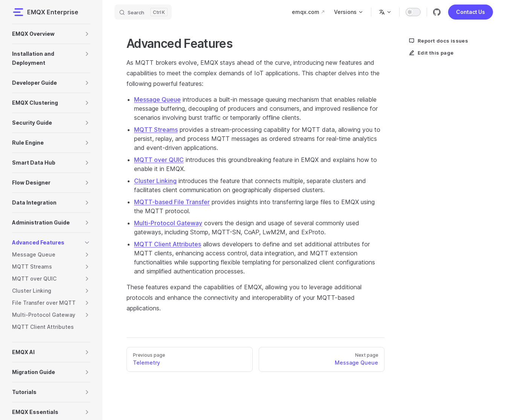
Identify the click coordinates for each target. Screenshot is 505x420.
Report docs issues (438, 41)
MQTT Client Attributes (168, 244)
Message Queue (157, 99)
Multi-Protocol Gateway (168, 223)
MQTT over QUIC (159, 160)
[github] (437, 12)
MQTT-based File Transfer (172, 202)
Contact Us (471, 12)
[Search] (143, 12)
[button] (87, 34)
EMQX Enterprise (45, 12)
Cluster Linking (155, 181)
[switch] (413, 12)
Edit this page (431, 53)
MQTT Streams (156, 130)
